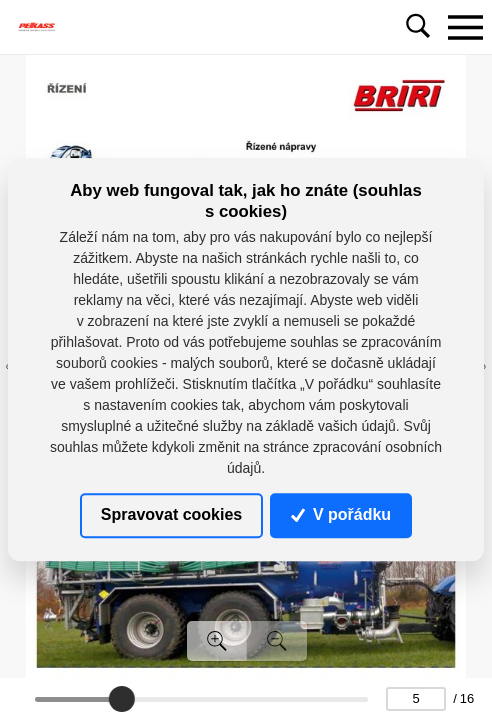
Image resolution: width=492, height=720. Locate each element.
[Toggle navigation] (465, 27)
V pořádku (341, 514)
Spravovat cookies (171, 514)
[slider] (122, 699)
